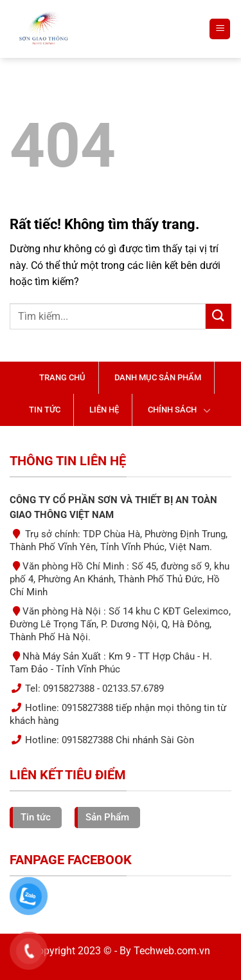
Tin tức (45, 410)
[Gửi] (219, 316)
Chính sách (172, 410)
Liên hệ (104, 410)
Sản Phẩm (107, 817)
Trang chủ (62, 377)
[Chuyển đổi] (208, 410)
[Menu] (220, 29)
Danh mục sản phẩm (158, 377)
